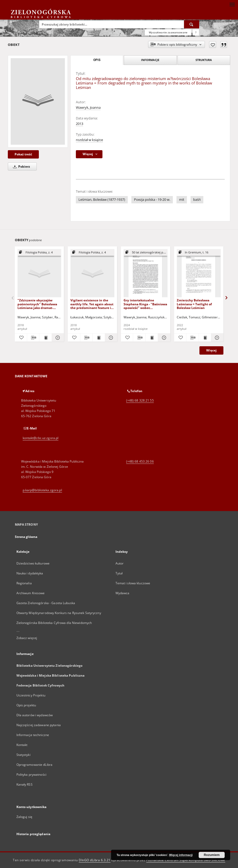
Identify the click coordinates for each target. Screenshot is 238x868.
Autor (120, 563)
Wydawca (123, 593)
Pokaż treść (23, 154)
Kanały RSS (25, 784)
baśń (197, 200)
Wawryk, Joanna (88, 108)
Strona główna (26, 537)
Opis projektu (26, 705)
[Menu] (232, 4)
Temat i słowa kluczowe (133, 583)
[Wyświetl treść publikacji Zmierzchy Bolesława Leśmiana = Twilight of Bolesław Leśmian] (205, 338)
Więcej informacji (181, 855)
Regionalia (24, 583)
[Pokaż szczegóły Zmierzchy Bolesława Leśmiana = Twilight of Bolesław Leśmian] (216, 338)
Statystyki (23, 755)
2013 (80, 124)
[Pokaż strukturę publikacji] (39, 253)
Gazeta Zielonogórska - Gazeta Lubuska (46, 603)
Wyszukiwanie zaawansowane (168, 32)
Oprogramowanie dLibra (35, 765)
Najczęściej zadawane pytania (39, 725)
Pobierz (21, 166)
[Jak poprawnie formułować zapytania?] (196, 32)
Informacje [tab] (150, 60)
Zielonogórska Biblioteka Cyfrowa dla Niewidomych (54, 623)
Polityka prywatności (31, 775)
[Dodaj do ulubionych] (213, 45)
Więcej (211, 350)
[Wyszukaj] (192, 24)
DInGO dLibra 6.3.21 (95, 860)
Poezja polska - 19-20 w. (152, 200)
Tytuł (119, 573)
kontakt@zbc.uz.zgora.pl (41, 438)
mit (182, 200)
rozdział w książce (89, 140)
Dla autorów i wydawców (35, 715)
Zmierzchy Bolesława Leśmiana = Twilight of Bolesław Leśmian (194, 304)
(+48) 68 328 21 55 (140, 400)
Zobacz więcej (27, 638)
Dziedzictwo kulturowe (33, 563)
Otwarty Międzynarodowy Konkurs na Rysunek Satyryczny (59, 613)
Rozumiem (212, 855)
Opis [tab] (97, 60)
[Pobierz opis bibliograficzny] (33, 338)
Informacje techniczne (33, 735)
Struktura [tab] (204, 60)
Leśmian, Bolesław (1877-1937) (102, 200)
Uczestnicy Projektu (31, 695)
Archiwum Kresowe (31, 593)
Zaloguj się (25, 817)
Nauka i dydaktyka (30, 573)
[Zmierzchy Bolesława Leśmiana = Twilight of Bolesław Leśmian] (199, 273)
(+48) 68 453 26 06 (140, 461)
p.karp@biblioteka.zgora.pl (42, 490)
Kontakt (22, 745)
